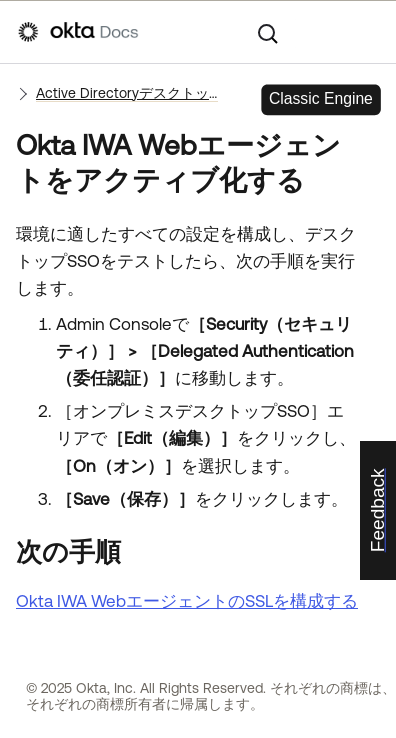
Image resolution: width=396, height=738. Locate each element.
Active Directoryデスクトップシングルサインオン (127, 93)
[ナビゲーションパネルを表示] (368, 32)
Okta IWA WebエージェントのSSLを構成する (187, 601)
